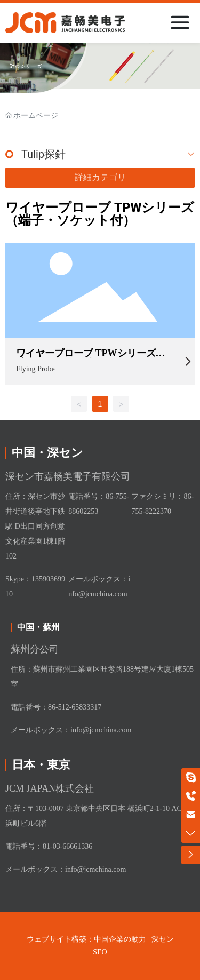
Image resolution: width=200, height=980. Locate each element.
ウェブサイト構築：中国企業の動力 (86, 939)
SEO (100, 952)
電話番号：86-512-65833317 (56, 707)
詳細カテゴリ (100, 177)
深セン (163, 939)
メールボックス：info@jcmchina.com (71, 730)
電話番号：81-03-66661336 (49, 846)
